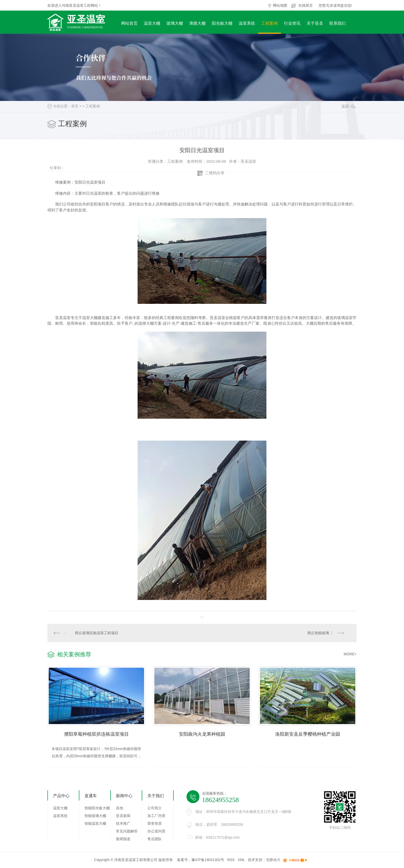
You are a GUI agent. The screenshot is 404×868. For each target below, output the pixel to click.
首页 (75, 106)
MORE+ (350, 654)
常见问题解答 (127, 832)
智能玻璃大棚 (95, 816)
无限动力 (273, 860)
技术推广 (123, 824)
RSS (231, 860)
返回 (348, 106)
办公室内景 (156, 832)
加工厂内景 (156, 816)
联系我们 (338, 23)
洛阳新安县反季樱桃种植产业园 (308, 734)
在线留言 (306, 5)
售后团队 (155, 839)
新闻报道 (123, 839)
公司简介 (155, 809)
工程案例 (270, 23)
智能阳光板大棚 (97, 809)
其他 (120, 809)
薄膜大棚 (197, 23)
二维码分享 (215, 173)
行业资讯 (292, 23)
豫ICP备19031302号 (208, 860)
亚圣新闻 (123, 816)
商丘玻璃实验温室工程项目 (97, 633)
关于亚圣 (315, 23)
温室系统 (247, 23)
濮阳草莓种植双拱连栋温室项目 (96, 734)
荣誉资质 (155, 824)
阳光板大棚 (222, 23)
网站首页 (129, 23)
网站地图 (280, 5)
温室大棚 (152, 23)
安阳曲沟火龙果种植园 (202, 734)
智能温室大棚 (95, 824)
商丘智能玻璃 (318, 633)
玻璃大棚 (175, 23)
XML (241, 860)
